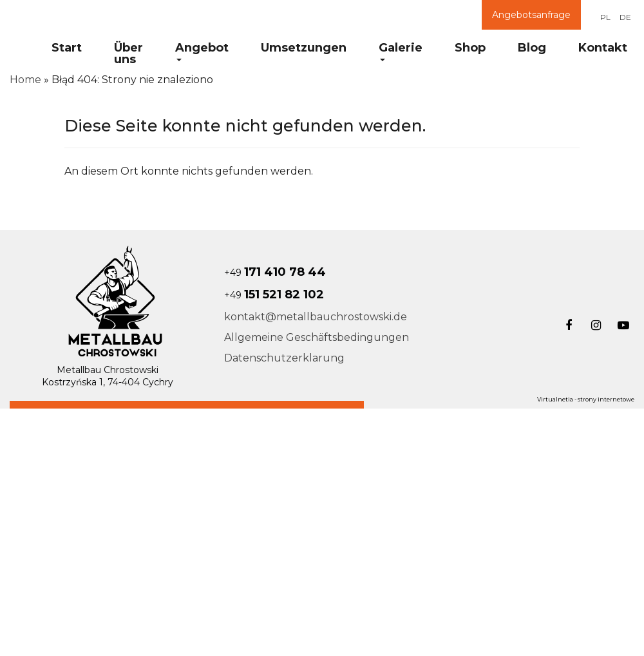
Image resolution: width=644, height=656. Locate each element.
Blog (532, 48)
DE (625, 17)
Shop (470, 48)
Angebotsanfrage (531, 15)
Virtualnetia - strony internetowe (586, 399)
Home (25, 80)
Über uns (128, 53)
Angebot (202, 51)
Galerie (401, 51)
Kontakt (603, 48)
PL (605, 17)
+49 (275, 273)
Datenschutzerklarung (284, 358)
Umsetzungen (304, 48)
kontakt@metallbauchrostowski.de (316, 317)
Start (67, 48)
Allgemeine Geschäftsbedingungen (317, 337)
